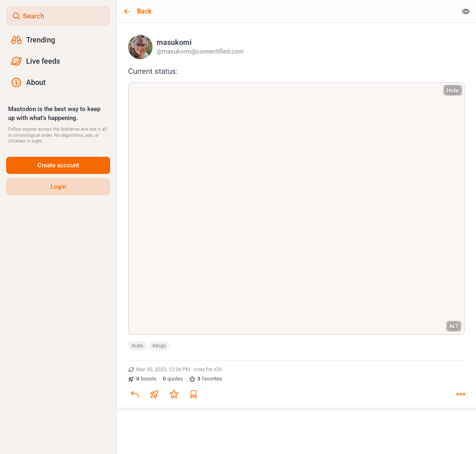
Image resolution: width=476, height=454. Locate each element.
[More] (461, 394)
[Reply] (135, 394)
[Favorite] (174, 394)
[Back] (287, 11)
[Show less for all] (466, 11)
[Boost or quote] (154, 394)
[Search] (58, 16)
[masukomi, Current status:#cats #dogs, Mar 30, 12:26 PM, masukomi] (296, 217)
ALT (454, 326)
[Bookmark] (193, 394)
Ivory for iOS (208, 369)
